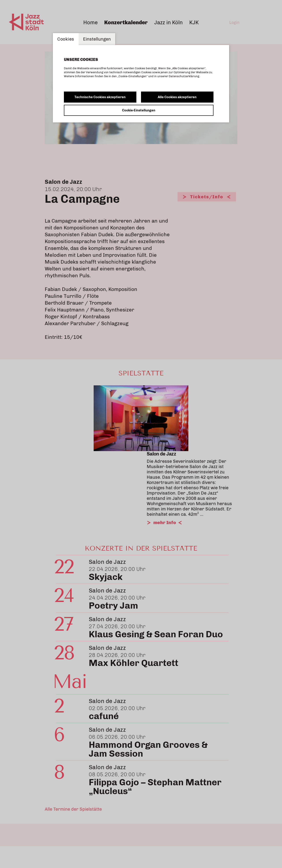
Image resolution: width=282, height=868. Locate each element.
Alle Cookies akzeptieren (177, 97)
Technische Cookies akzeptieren (100, 97)
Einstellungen (97, 39)
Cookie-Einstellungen (139, 110)
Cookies (66, 39)
